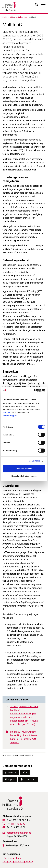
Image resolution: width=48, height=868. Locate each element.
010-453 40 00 (18, 824)
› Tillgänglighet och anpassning (18, 862)
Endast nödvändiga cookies (24, 476)
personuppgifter (11, 415)
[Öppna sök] (37, 5)
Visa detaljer (34, 461)
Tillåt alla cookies (24, 468)
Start (4, 17)
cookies (7, 412)
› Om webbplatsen (12, 858)
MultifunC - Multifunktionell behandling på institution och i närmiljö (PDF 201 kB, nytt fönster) (23, 737)
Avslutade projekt (21, 17)
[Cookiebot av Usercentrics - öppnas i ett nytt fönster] (34, 390)
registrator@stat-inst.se (19, 833)
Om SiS (10, 17)
